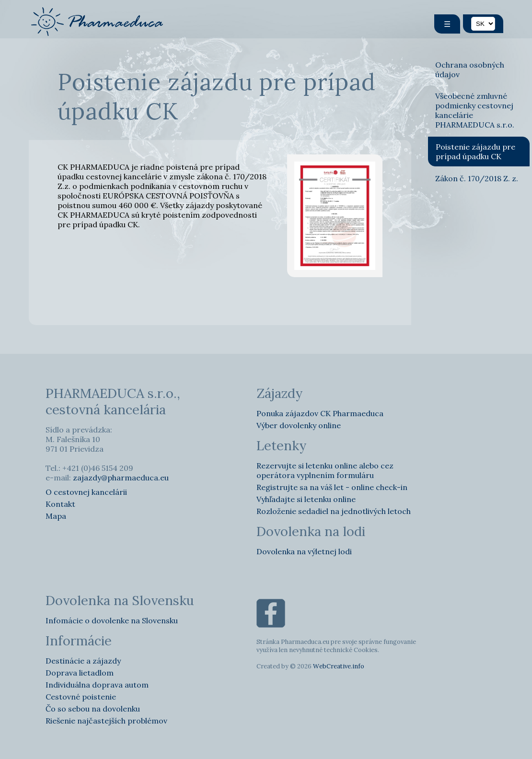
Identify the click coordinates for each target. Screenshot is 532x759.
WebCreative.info (339, 666)
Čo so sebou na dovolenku (93, 709)
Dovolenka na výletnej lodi (304, 551)
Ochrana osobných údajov (470, 70)
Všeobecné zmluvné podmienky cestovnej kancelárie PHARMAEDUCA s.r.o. (475, 110)
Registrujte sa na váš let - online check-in (332, 487)
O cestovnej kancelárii (86, 492)
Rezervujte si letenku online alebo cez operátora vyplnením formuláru (325, 470)
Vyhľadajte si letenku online (306, 499)
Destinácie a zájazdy (83, 661)
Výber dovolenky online (299, 425)
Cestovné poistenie (81, 697)
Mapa (56, 516)
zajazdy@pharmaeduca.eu (121, 478)
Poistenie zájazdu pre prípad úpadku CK (475, 152)
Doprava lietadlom (80, 673)
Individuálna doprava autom (97, 685)
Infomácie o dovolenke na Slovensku (112, 620)
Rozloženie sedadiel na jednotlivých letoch (334, 511)
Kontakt (60, 504)
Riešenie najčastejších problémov (106, 721)
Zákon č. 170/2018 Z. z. (477, 178)
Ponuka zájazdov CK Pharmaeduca (320, 413)
